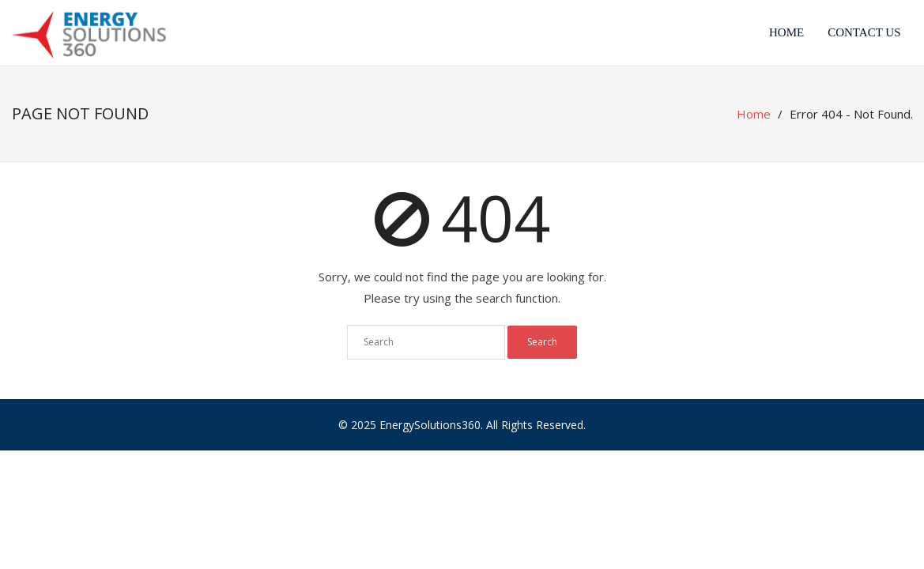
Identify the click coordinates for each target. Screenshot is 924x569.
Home (786, 32)
